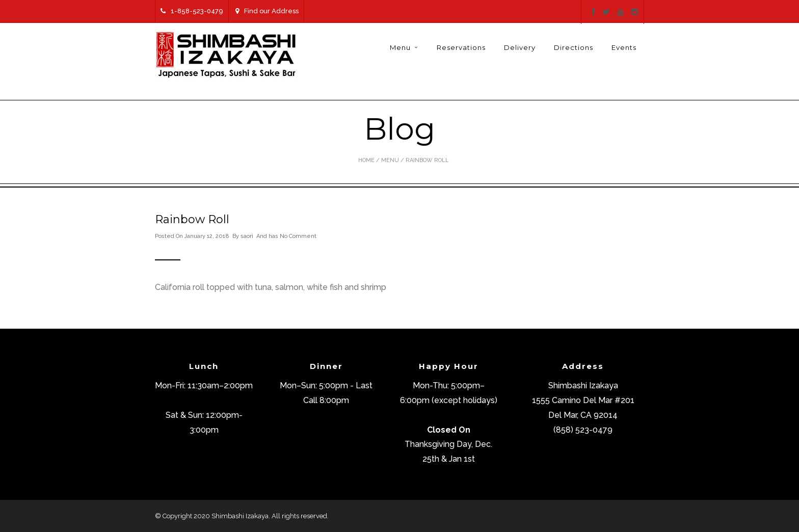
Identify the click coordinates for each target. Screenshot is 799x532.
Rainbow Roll (192, 219)
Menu (400, 47)
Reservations (461, 47)
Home (366, 160)
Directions (574, 47)
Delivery (520, 47)
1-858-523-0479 (192, 11)
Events (624, 47)
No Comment (298, 236)
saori (247, 236)
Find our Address (267, 11)
